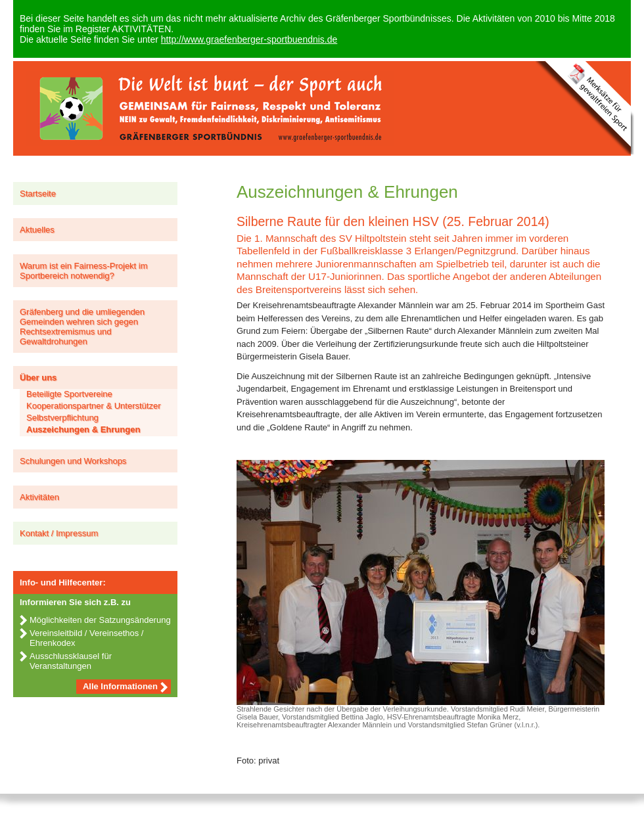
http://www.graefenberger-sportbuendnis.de (249, 39)
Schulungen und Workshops (73, 461)
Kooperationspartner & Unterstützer (94, 406)
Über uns (38, 377)
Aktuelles (37, 230)
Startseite (38, 194)
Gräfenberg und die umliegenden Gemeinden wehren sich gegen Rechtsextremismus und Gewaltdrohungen (82, 327)
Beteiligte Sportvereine (69, 394)
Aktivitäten (39, 497)
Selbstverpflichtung (62, 418)
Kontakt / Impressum (59, 533)
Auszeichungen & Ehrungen (83, 429)
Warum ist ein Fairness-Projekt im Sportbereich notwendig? (84, 271)
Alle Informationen (120, 686)
